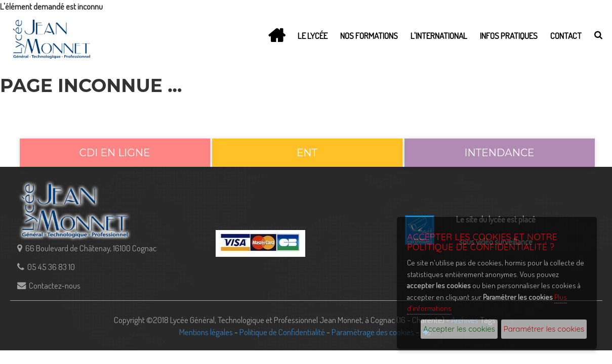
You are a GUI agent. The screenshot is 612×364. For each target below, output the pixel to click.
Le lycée (313, 35)
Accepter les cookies (459, 329)
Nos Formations (369, 35)
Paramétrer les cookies (544, 329)
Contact (566, 35)
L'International (439, 35)
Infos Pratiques (509, 35)
